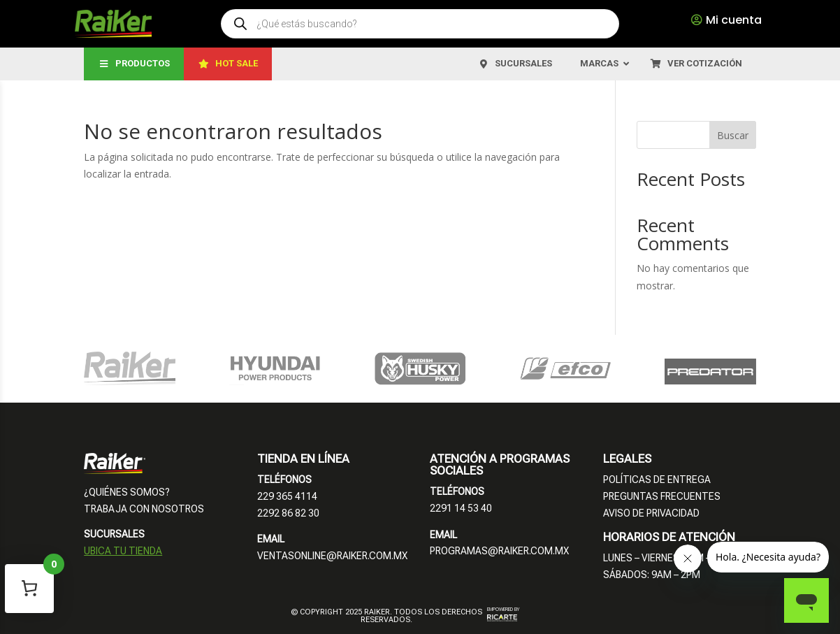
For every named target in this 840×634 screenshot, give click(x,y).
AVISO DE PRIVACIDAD (651, 513)
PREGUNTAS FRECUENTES (662, 496)
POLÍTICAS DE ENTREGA (657, 480)
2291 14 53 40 (461, 508)
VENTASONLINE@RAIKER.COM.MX (332, 556)
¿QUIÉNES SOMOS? (127, 492)
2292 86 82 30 (288, 513)
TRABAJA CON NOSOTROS (144, 509)
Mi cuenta (734, 20)
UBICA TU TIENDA (123, 551)
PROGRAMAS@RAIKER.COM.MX (499, 551)
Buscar (733, 135)
